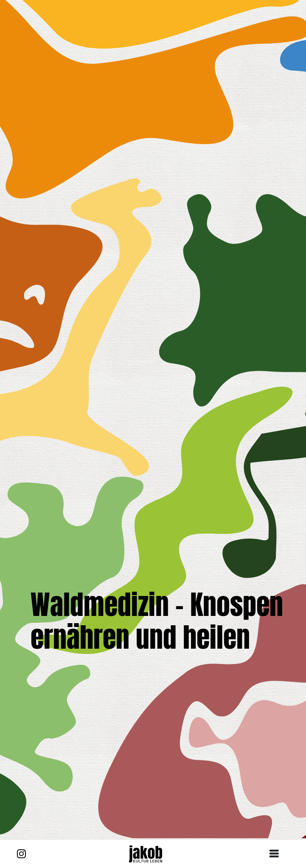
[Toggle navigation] (277, 854)
